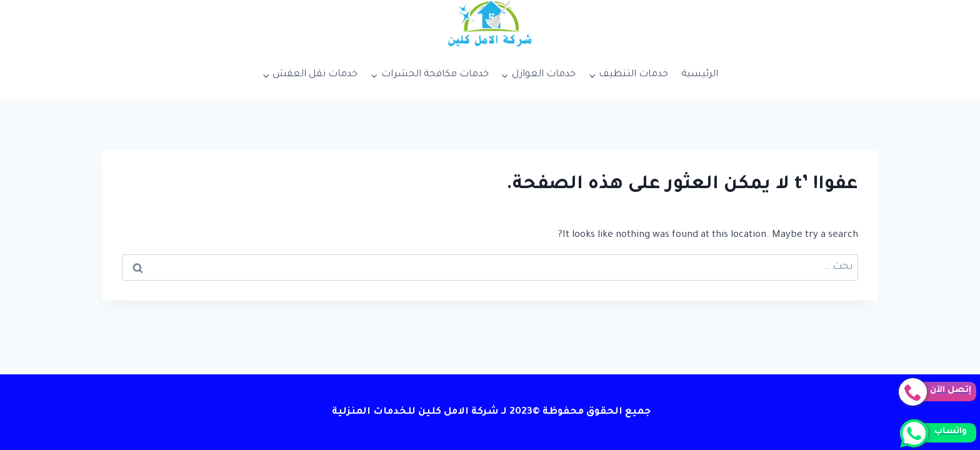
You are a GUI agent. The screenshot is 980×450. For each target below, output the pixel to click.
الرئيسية (700, 75)
